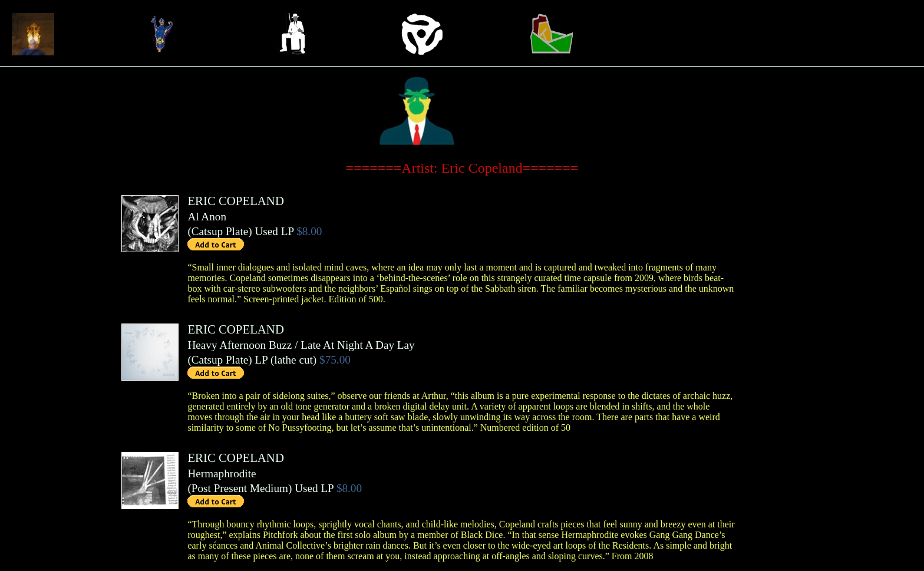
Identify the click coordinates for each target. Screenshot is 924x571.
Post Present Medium (240, 488)
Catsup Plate (220, 231)
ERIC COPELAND (236, 201)
